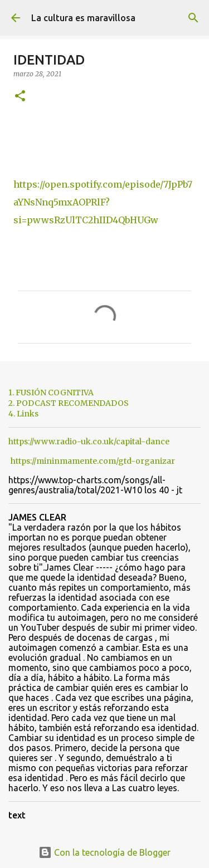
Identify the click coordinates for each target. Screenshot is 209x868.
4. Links (23, 414)
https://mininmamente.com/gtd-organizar (93, 461)
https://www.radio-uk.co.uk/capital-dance (89, 442)
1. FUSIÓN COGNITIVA (51, 393)
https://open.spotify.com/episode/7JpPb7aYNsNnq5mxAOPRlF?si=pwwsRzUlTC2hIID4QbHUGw (103, 202)
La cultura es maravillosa (83, 18)
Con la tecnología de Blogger (104, 852)
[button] (20, 97)
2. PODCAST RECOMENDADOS (69, 403)
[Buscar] (193, 18)
